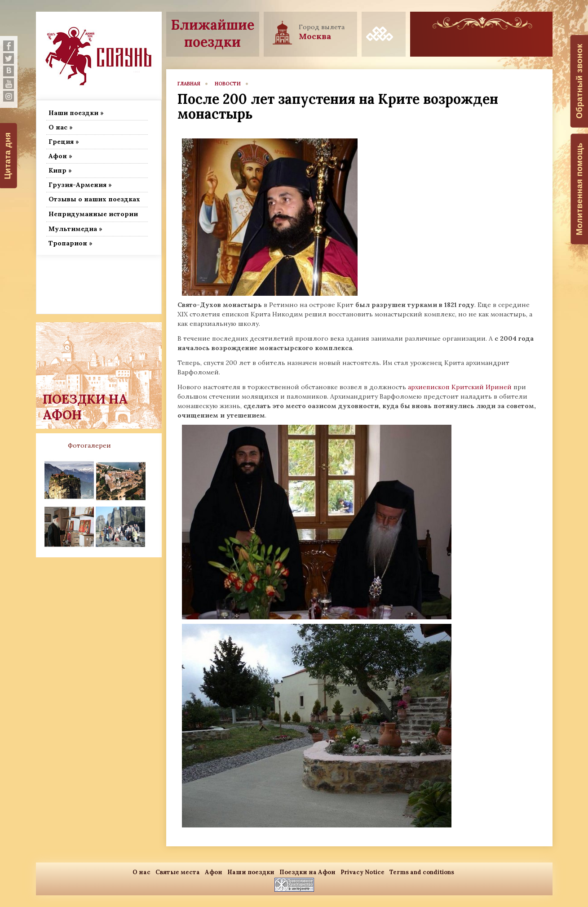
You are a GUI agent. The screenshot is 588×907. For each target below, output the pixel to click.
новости (228, 84)
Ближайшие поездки (213, 33)
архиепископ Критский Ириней (460, 387)
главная (189, 84)
